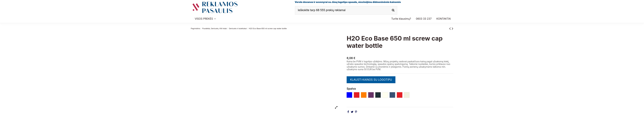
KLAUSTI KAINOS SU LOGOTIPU (371, 80)
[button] (424, 19)
